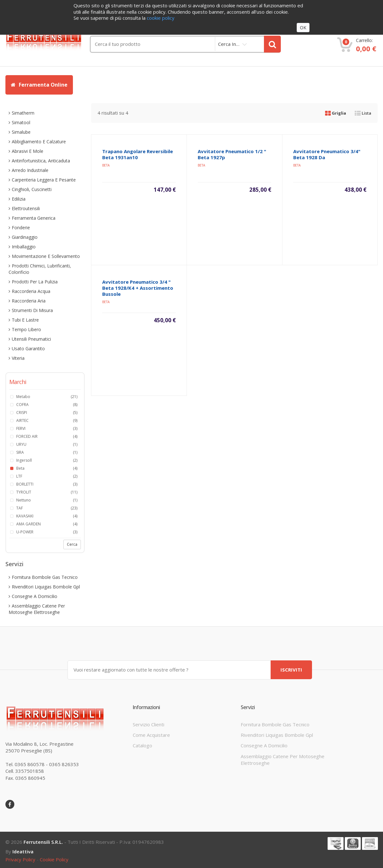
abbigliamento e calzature (39, 142)
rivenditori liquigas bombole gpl (46, 587)
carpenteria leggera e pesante (44, 180)
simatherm (23, 113)
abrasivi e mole (28, 151)
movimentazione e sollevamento (46, 256)
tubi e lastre (25, 320)
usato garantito (28, 349)
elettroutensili (26, 208)
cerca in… (229, 44)
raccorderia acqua (31, 291)
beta (106, 165)
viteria (18, 358)
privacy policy (20, 859)
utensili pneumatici (31, 339)
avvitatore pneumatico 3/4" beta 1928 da (327, 154)
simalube (21, 132)
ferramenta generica (34, 218)
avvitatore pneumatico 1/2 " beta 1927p (232, 154)
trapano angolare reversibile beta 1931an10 (138, 154)
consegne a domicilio (35, 596)
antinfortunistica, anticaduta (41, 161)
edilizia (19, 199)
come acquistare (151, 735)
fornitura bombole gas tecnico (45, 577)
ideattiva (23, 851)
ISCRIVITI (291, 669)
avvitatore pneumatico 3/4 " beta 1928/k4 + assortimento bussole (138, 288)
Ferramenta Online (39, 85)
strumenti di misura (32, 310)
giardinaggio (25, 237)
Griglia (336, 113)
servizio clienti (149, 724)
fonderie (21, 228)
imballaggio (24, 247)
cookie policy (54, 859)
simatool (21, 122)
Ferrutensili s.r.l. (43, 842)
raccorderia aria (29, 301)
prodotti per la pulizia (35, 282)
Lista (363, 113)
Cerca (72, 544)
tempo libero (26, 329)
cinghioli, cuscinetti (32, 189)
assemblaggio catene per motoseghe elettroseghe (37, 609)
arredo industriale (30, 170)
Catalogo (142, 745)
